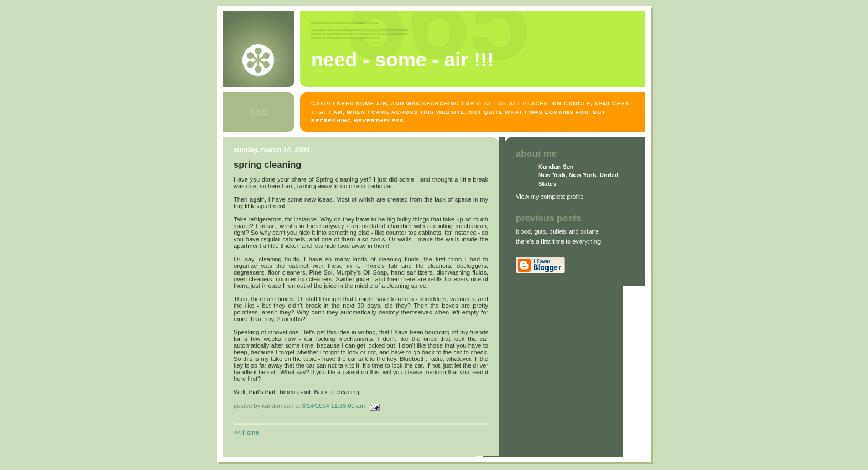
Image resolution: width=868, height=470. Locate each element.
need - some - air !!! (402, 60)
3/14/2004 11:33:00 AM (333, 406)
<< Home (246, 432)
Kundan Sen (556, 167)
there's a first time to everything (558, 241)
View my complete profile (550, 197)
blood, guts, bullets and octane (557, 231)
